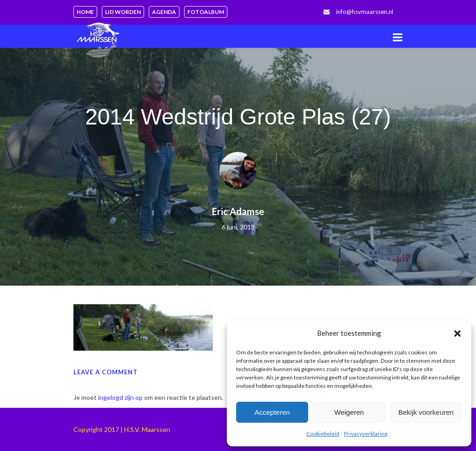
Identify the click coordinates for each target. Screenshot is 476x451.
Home (85, 12)
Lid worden (123, 12)
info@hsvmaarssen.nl (365, 12)
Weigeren (349, 412)
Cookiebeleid (323, 434)
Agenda (164, 12)
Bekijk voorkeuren (426, 412)
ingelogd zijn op (120, 397)
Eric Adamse (238, 211)
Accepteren (272, 412)
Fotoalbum (206, 12)
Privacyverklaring (366, 434)
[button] (457, 333)
